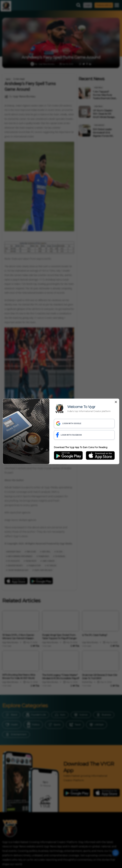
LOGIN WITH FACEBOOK (69, 435)
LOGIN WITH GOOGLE (69, 423)
